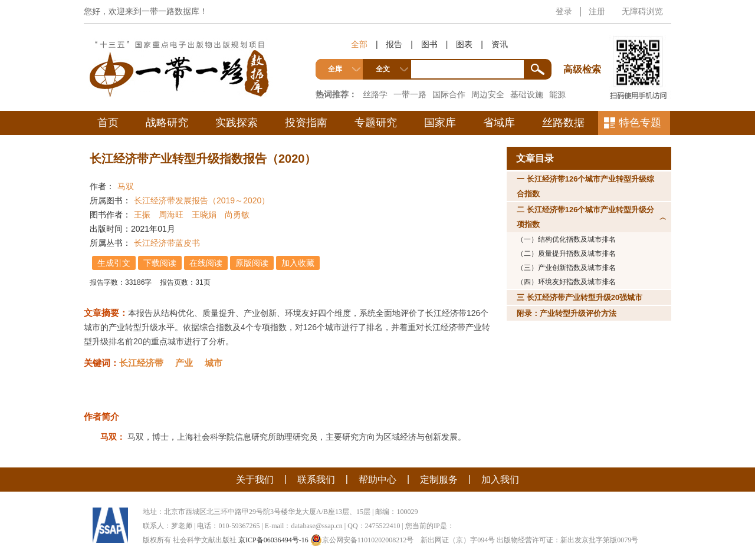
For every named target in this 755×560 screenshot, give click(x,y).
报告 (394, 44)
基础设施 (527, 94)
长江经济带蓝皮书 (167, 243)
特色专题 (640, 123)
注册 (597, 11)
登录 (564, 11)
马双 (126, 186)
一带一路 (410, 94)
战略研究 (167, 123)
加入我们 (500, 480)
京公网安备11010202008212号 (362, 540)
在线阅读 (206, 263)
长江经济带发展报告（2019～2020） (202, 200)
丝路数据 (563, 123)
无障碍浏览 (642, 11)
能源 (557, 94)
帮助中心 (377, 480)
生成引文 (114, 263)
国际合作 (449, 94)
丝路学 (375, 94)
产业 (184, 363)
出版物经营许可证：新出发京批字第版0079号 (567, 540)
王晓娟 (204, 215)
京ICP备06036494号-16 (273, 540)
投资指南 (306, 123)
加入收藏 (298, 263)
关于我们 (255, 480)
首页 (108, 123)
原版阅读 (252, 263)
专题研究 (376, 123)
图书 (429, 44)
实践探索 (237, 123)
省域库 (499, 123)
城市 (214, 363)
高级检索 (584, 47)
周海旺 (171, 215)
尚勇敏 (237, 215)
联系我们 (316, 480)
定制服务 (439, 480)
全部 (359, 44)
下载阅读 (160, 263)
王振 (142, 215)
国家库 (440, 123)
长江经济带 (141, 363)
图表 (464, 44)
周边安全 (488, 94)
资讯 (500, 44)
